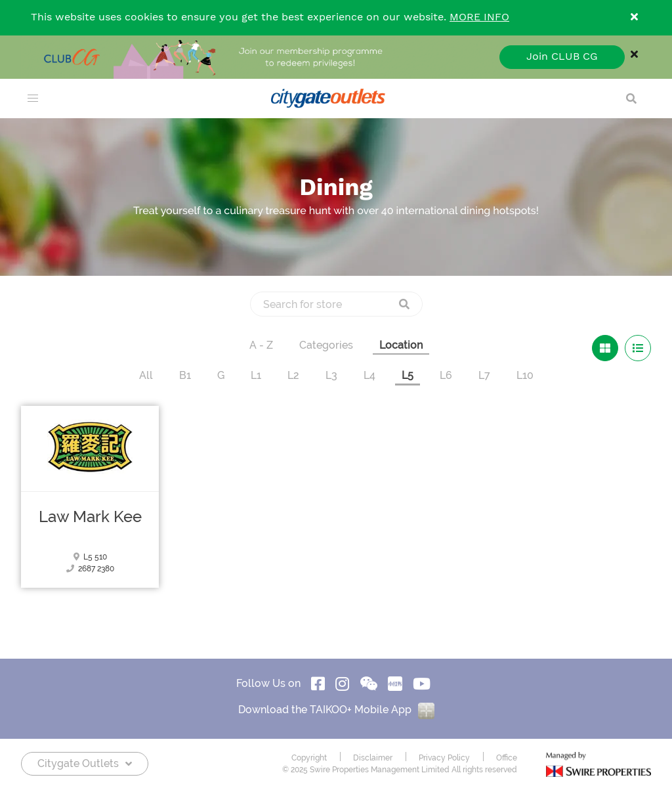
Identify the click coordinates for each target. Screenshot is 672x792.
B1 (185, 375)
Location (401, 345)
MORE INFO (479, 17)
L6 (446, 375)
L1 (256, 375)
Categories (326, 345)
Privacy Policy (444, 758)
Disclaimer (373, 758)
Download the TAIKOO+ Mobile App (336, 710)
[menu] (33, 99)
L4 (369, 375)
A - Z (261, 345)
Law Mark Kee (90, 517)
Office (507, 758)
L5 (408, 375)
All (146, 375)
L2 (293, 375)
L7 (484, 375)
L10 (525, 375)
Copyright (309, 758)
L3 (331, 375)
